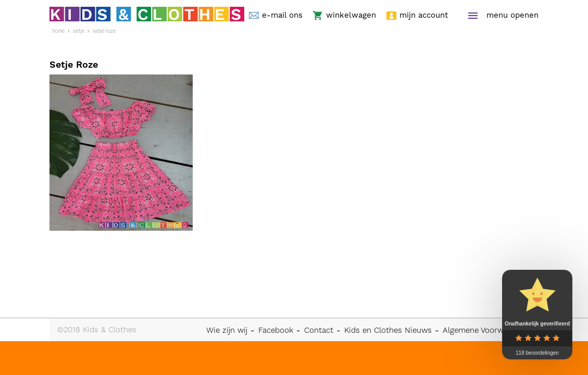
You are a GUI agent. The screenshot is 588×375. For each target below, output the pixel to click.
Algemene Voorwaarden (486, 330)
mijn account (424, 15)
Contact (319, 330)
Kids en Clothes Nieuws (388, 330)
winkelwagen (351, 15)
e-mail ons (282, 15)
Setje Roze (104, 31)
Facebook (276, 330)
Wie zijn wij (227, 330)
